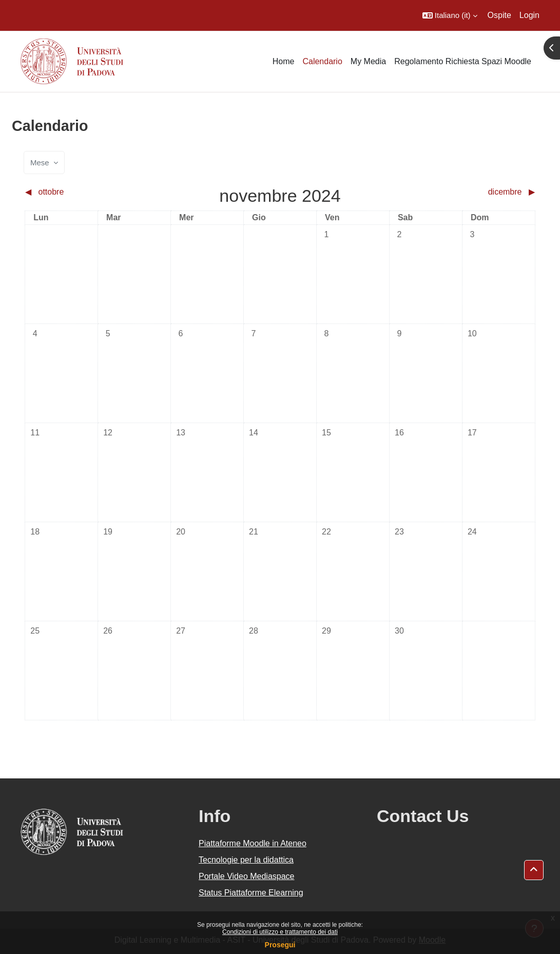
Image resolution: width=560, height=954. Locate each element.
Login (529, 15)
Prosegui (280, 945)
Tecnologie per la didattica (246, 860)
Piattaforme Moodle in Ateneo (253, 843)
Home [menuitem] (284, 61)
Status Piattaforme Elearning (251, 893)
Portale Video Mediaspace (247, 876)
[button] (450, 15)
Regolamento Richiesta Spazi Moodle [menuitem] (463, 61)
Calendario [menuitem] (322, 61)
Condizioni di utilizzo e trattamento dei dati (280, 932)
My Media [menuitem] (368, 61)
